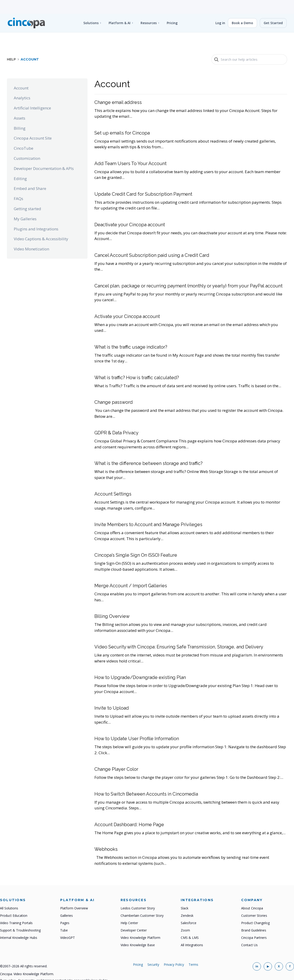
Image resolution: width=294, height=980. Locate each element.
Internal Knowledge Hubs (19, 924)
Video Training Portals (16, 909)
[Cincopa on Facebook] (290, 953)
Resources (149, 9)
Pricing (172, 9)
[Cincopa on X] (279, 953)
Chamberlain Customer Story (142, 902)
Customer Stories (254, 902)
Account (21, 74)
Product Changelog (255, 909)
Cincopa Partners (254, 924)
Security (153, 951)
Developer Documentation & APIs (44, 155)
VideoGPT (68, 924)
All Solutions (9, 894)
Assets (20, 104)
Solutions (91, 9)
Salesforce (189, 909)
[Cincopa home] (26, 9)
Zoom (185, 916)
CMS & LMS (190, 924)
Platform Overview (74, 894)
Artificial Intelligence (32, 94)
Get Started (273, 9)
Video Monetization (31, 235)
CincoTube (24, 134)
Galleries (66, 902)
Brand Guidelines (254, 916)
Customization (27, 145)
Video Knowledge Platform (140, 924)
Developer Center (134, 916)
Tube (64, 916)
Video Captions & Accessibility (41, 225)
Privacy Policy (174, 951)
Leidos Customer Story (138, 894)
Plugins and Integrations (36, 215)
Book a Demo (242, 9)
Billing (20, 114)
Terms (193, 951)
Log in (220, 9)
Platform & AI (120, 9)
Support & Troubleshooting (20, 916)
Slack (185, 894)
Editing (20, 165)
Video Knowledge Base (138, 931)
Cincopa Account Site (33, 124)
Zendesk (187, 902)
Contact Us (249, 931)
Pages (65, 909)
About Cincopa (252, 894)
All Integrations (192, 931)
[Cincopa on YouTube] (268, 953)
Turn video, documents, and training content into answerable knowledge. (54, 967)
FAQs (18, 185)
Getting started (27, 195)
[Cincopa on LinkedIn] (257, 953)
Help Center (129, 909)
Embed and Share (30, 175)
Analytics (22, 84)
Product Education (14, 902)
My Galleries (25, 205)
